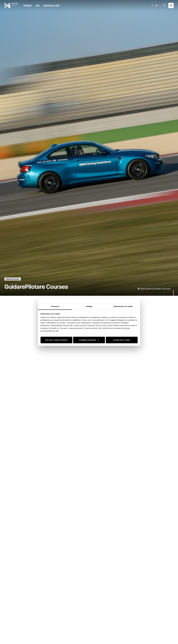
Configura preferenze (89, 340)
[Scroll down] (173, 291)
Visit (38, 5)
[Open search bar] (164, 5)
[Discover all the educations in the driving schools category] (13, 279)
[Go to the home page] (11, 5)
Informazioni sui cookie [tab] (123, 306)
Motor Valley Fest (52, 5)
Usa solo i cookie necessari (56, 340)
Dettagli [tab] (89, 306)
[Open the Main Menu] (171, 5)
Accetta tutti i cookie (122, 340)
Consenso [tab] (55, 306)
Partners (28, 5)
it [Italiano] (152, 5)
